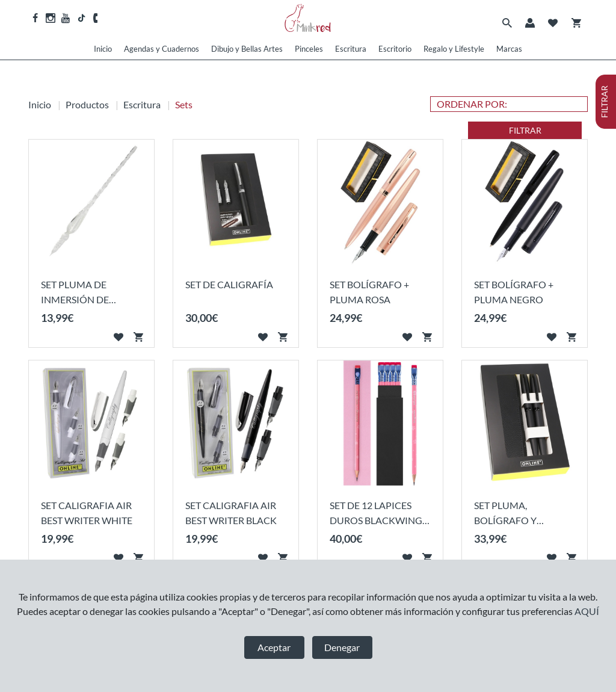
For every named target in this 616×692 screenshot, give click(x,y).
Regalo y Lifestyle (454, 49)
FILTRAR (525, 130)
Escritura (351, 49)
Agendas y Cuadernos (162, 49)
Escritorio (395, 49)
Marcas (509, 49)
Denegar (342, 647)
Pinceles (309, 49)
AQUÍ (587, 611)
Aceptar (274, 647)
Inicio (103, 49)
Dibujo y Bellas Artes (247, 49)
